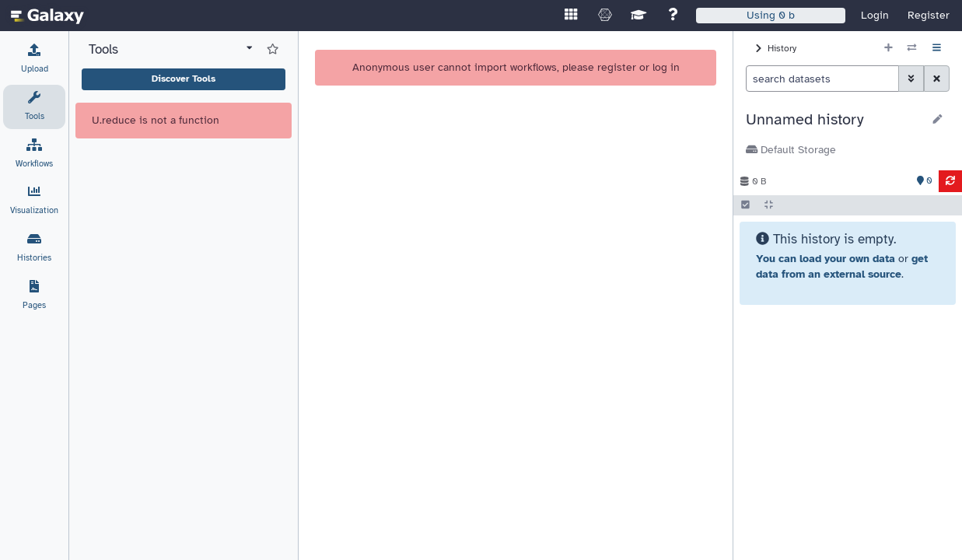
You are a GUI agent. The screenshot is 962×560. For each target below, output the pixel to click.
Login (875, 15)
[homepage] (47, 16)
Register (929, 15)
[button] (834, 120)
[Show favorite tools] (273, 50)
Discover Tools (184, 79)
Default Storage (791, 150)
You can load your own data (826, 259)
